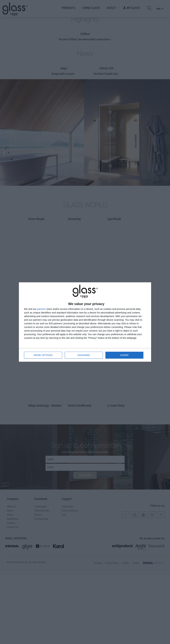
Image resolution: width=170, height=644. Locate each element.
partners (41, 308)
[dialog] (85, 322)
